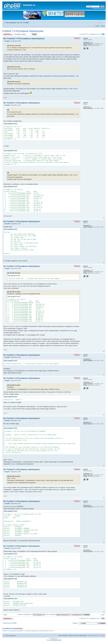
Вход (103, 26)
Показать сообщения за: (31, 614)
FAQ (98, 26)
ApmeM (7, 105)
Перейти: (75, 623)
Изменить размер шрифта (103, 22)
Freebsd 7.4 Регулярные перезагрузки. (23, 31)
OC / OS (20, 23)
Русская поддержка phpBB (54, 640)
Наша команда (63, 635)
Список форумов (11, 23)
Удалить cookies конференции (78, 635)
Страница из (94, 34)
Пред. (5, 615)
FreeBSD (26, 23)
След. (103, 615)
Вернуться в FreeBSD (10, 623)
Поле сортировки (58, 614)
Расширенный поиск (98, 8)
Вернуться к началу (104, 99)
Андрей (7, 41)
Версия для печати (99, 22)
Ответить (8, 34)
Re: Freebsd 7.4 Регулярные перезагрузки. (24, 39)
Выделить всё (12, 124)
